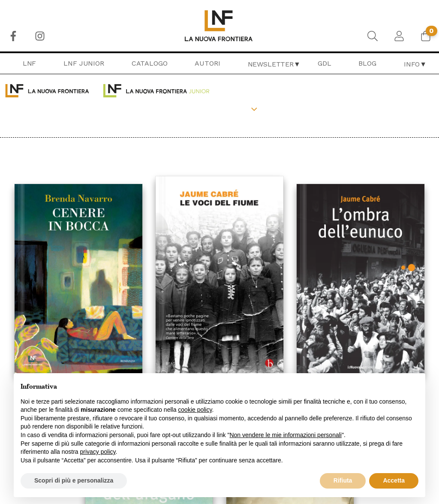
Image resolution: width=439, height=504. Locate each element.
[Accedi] (399, 36)
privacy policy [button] (98, 452)
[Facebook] (13, 36)
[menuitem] (13, 36)
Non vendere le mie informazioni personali (285, 435)
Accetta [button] (394, 480)
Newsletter (271, 64)
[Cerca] (373, 36)
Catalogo (150, 63)
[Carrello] (426, 36)
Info (412, 64)
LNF (30, 63)
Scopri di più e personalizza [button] (74, 480)
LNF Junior (84, 63)
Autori (207, 63)
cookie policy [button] (195, 410)
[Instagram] (40, 36)
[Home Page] (220, 26)
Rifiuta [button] (343, 480)
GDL (325, 63)
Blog (367, 63)
